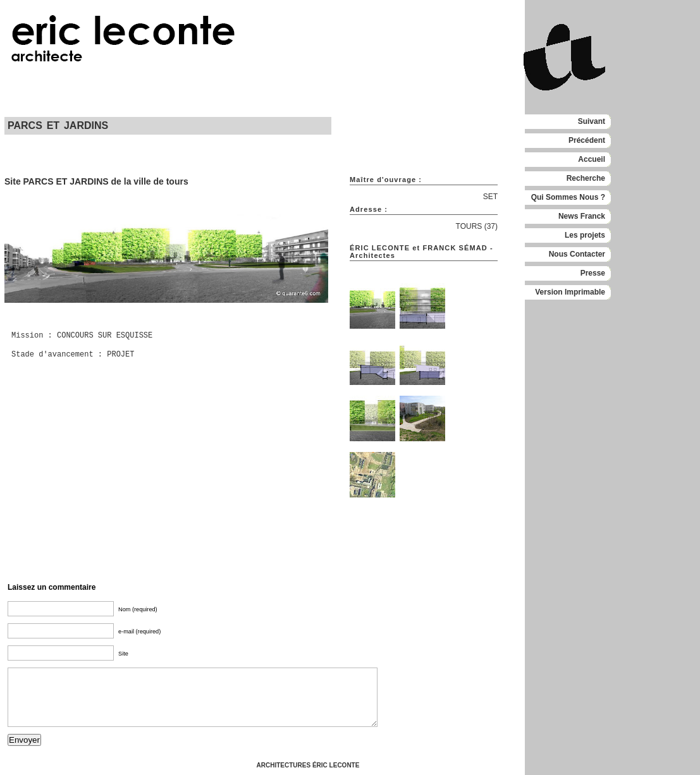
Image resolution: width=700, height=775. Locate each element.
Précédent (587, 140)
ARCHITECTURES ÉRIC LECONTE (308, 765)
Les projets (585, 235)
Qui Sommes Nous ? (568, 197)
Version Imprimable (570, 292)
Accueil (592, 159)
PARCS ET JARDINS (58, 125)
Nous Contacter (577, 254)
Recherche (586, 178)
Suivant (592, 121)
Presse (593, 273)
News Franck (582, 216)
